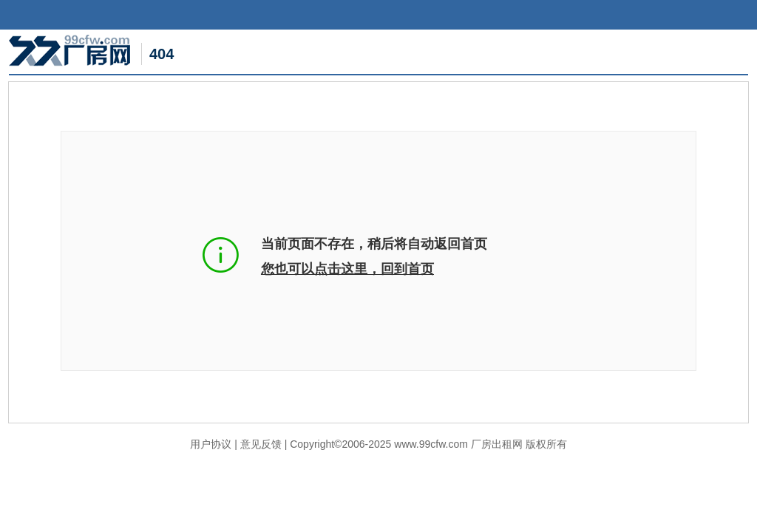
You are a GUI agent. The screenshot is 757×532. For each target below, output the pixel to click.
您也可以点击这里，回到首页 (347, 269)
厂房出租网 (497, 444)
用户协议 (211, 444)
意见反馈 (261, 444)
